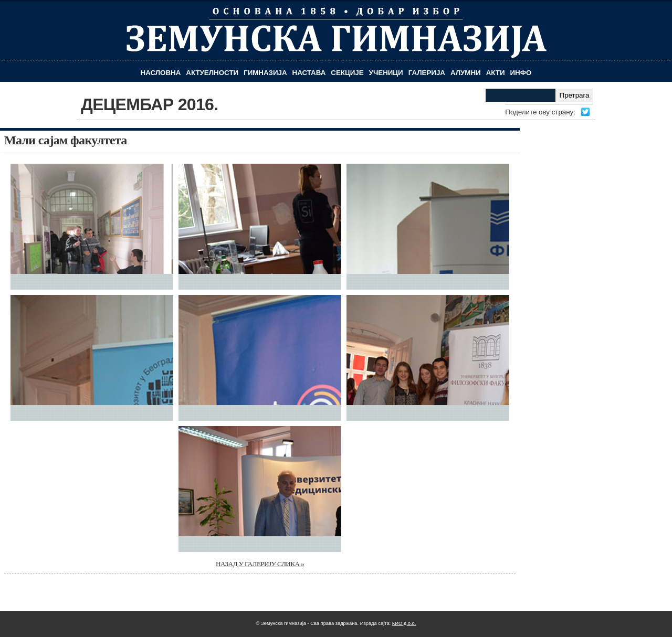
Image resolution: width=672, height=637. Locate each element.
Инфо (521, 73)
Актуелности (212, 73)
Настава (309, 73)
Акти (496, 73)
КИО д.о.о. (404, 623)
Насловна (161, 73)
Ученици (386, 73)
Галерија (427, 73)
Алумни (466, 73)
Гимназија (265, 73)
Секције (347, 73)
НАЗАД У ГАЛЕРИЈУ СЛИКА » (260, 564)
